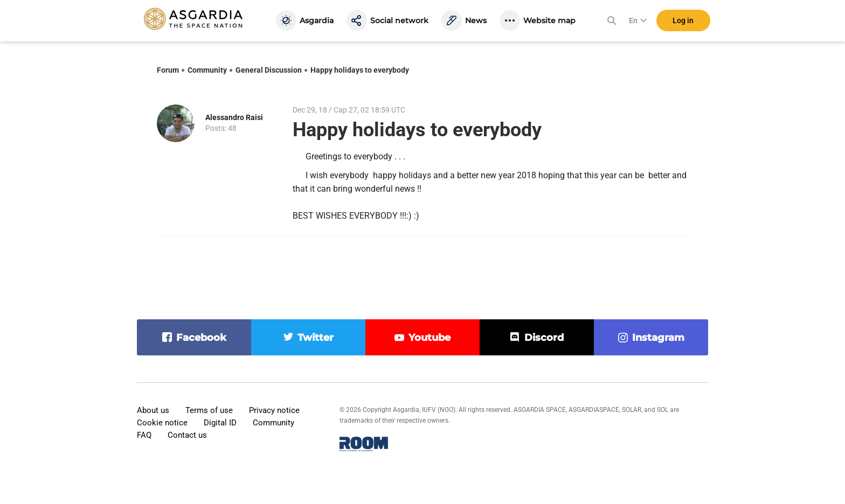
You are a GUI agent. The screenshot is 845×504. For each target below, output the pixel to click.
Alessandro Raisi (234, 117)
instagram (658, 338)
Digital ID (220, 423)
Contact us (187, 435)
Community (207, 70)
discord (544, 338)
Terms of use (209, 410)
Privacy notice (274, 410)
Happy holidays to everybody (360, 70)
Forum (168, 70)
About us (153, 410)
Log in (683, 21)
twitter (316, 338)
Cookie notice (162, 423)
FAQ (144, 435)
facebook (201, 338)
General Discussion (269, 70)
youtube (430, 338)
